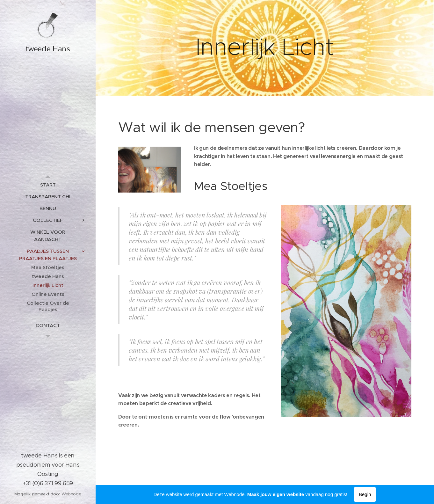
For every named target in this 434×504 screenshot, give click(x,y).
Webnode (72, 494)
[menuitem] (48, 185)
